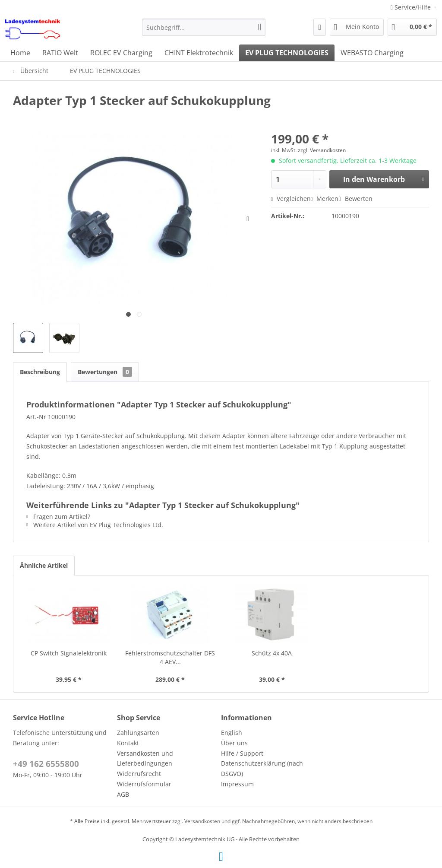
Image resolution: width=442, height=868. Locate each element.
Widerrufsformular (144, 784)
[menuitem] (204, 27)
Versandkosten (202, 821)
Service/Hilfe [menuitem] (412, 7)
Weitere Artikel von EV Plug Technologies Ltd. (95, 525)
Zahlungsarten (138, 733)
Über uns (234, 743)
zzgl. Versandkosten (322, 150)
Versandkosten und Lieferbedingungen (145, 758)
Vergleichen (291, 199)
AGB (123, 794)
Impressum (237, 784)
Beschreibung (40, 372)
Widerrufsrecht (139, 774)
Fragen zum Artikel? (58, 517)
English (232, 733)
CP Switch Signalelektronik (69, 653)
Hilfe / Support (242, 753)
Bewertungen (105, 372)
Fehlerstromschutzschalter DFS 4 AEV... (170, 657)
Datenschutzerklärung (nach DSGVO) (262, 768)
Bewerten (355, 199)
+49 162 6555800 (46, 764)
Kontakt (128, 743)
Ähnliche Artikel (44, 565)
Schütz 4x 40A (272, 653)
